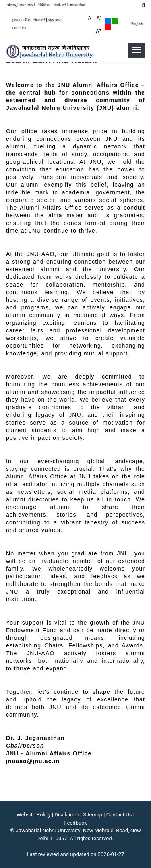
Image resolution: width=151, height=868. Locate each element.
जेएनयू (12, 5)
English (137, 24)
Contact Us (119, 815)
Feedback (76, 823)
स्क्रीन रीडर (19, 28)
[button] (137, 50)
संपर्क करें (60, 5)
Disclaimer (67, 815)
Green (115, 21)
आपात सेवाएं (78, 5)
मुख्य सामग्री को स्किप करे (29, 20)
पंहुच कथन (55, 20)
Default (108, 21)
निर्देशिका (44, 5)
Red (108, 27)
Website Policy (34, 815)
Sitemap (93, 815)
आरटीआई (26, 5)
